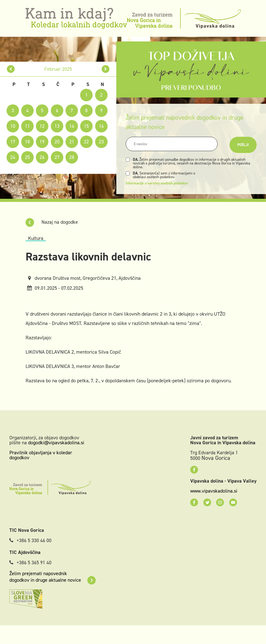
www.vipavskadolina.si (214, 491)
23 (101, 142)
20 (57, 142)
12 (42, 126)
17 (13, 142)
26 (42, 157)
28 (72, 157)
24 (13, 157)
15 (86, 126)
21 (72, 142)
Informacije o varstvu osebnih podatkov (157, 183)
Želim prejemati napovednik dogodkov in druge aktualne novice (53, 577)
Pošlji (243, 145)
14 (72, 126)
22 (86, 142)
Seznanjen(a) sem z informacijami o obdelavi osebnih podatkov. (164, 175)
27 (57, 157)
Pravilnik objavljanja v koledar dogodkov (41, 455)
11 (27, 126)
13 (57, 126)
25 (27, 157)
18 (27, 142)
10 (13, 126)
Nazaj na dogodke (52, 222)
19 (42, 142)
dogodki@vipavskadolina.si (56, 443)
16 (101, 126)
